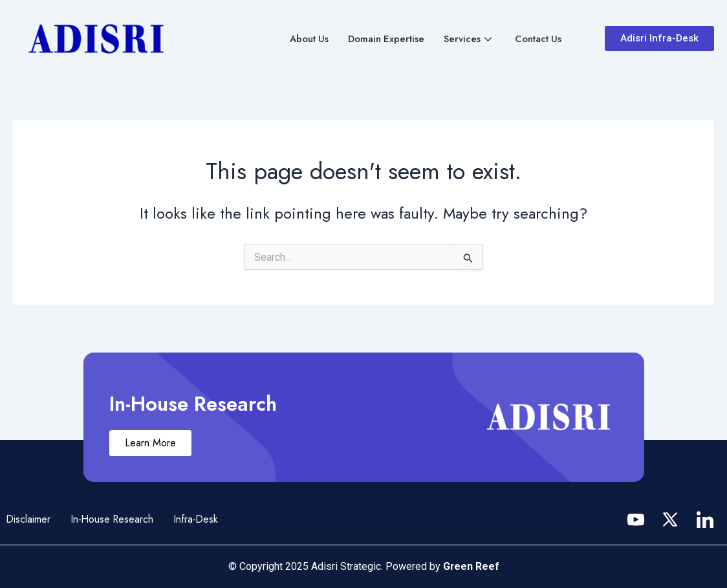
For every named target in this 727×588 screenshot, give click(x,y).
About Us (308, 39)
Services (467, 39)
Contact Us (538, 39)
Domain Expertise (385, 39)
